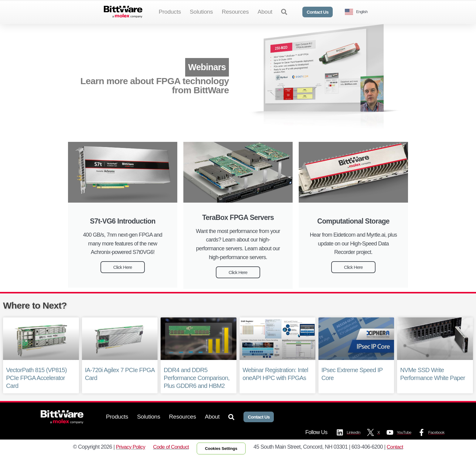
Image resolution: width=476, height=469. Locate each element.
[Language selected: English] (359, 12)
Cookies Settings (223, 459)
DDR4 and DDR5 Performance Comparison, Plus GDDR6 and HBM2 (197, 388)
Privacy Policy (127, 458)
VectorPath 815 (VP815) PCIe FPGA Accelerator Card (36, 388)
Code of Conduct (169, 458)
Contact (399, 458)
